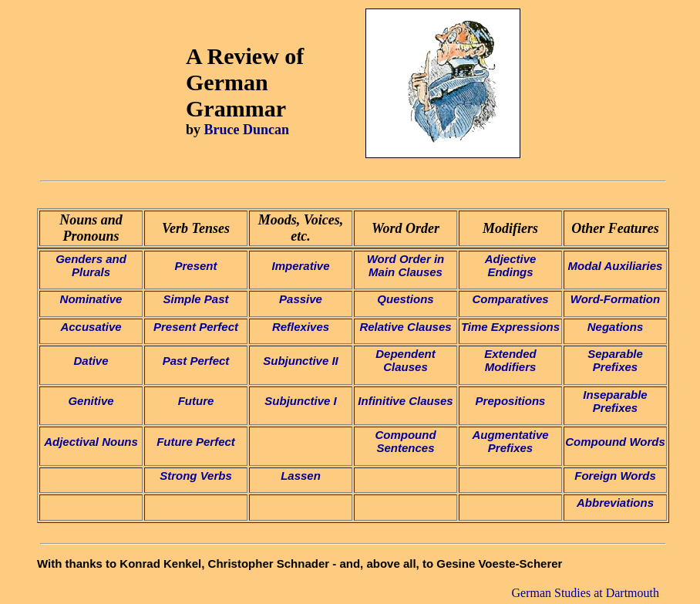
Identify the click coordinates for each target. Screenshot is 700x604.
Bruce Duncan (247, 130)
